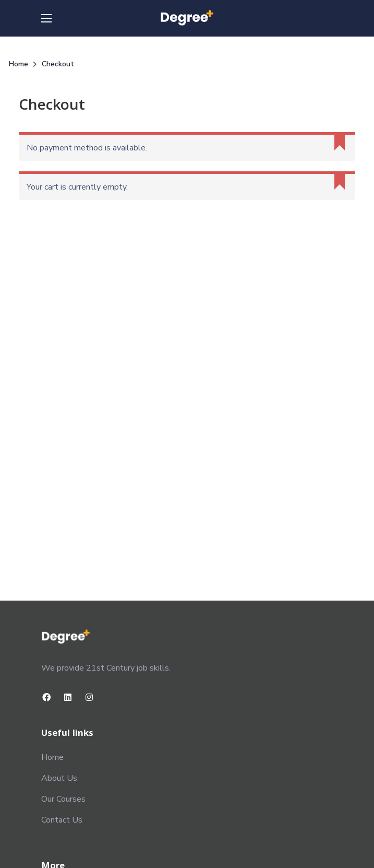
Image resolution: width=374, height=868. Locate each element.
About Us (59, 778)
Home (52, 757)
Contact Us (62, 820)
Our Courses (63, 799)
